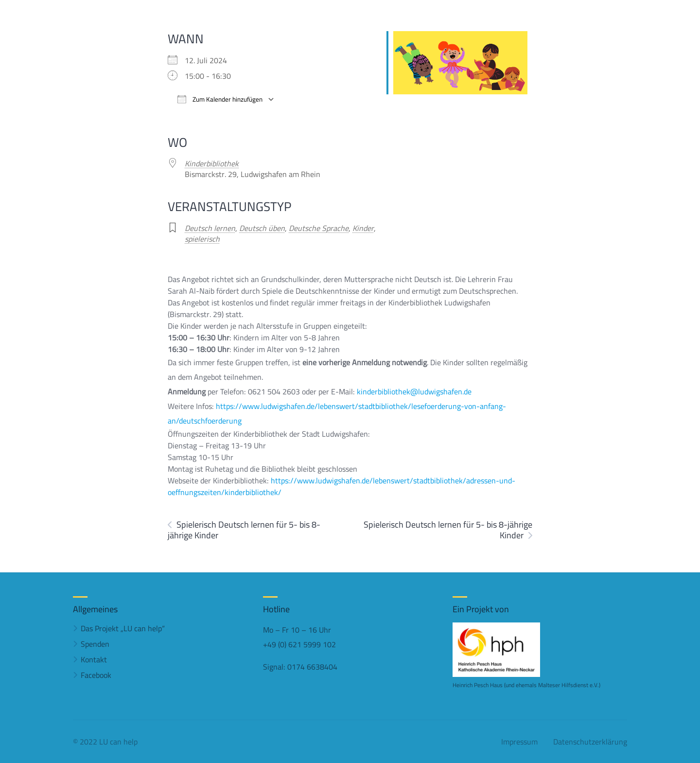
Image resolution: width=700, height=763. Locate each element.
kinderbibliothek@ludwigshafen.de (414, 391)
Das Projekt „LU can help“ (123, 628)
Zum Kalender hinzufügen (220, 99)
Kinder (363, 228)
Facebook (96, 675)
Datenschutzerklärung (590, 742)
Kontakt (94, 659)
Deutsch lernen (210, 228)
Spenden (95, 644)
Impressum (519, 742)
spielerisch (202, 239)
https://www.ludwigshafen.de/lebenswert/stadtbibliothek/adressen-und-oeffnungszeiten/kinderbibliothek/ (341, 486)
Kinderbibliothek (212, 163)
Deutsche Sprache (319, 228)
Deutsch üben (262, 228)
